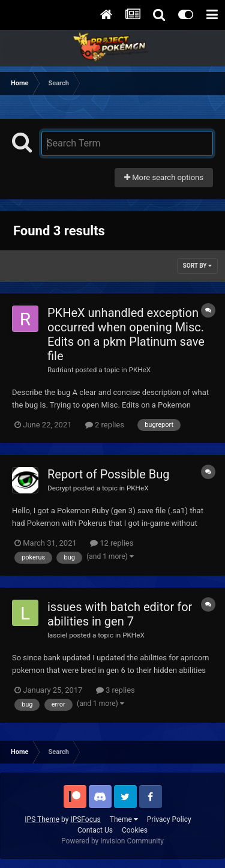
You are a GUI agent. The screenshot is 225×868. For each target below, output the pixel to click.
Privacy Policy (169, 819)
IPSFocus (85, 819)
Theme (124, 819)
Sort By (197, 266)
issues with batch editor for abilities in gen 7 (120, 614)
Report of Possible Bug (108, 474)
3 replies (115, 690)
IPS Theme (42, 819)
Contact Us (95, 830)
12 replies (112, 543)
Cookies (135, 830)
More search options (164, 177)
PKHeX (140, 370)
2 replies (105, 425)
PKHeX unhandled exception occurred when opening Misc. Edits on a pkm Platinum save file (126, 334)
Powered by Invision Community (112, 841)
